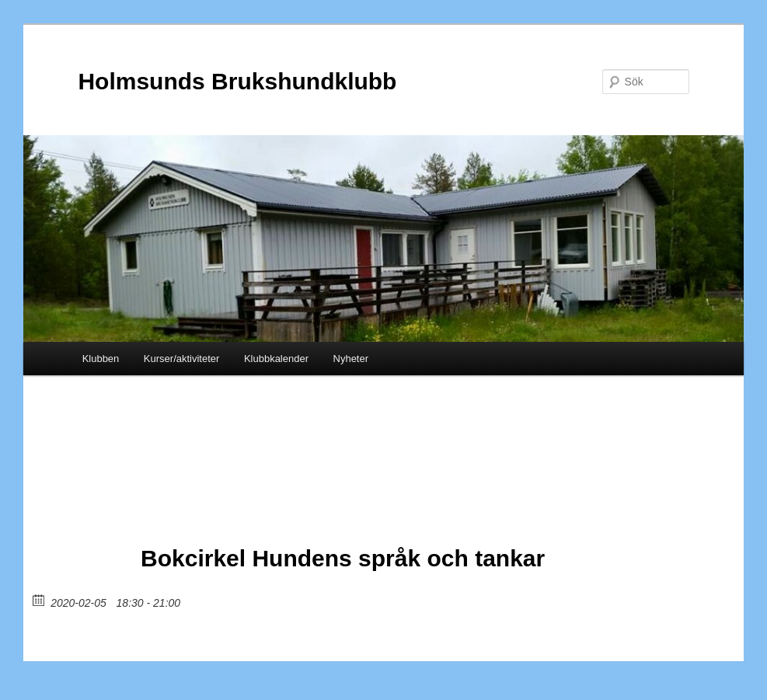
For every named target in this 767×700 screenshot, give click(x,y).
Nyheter (351, 359)
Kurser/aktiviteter (182, 359)
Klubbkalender (276, 359)
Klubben (101, 359)
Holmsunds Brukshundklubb (237, 81)
